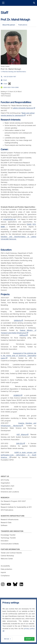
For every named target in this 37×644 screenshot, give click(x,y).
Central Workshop (7, 556)
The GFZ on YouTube (9, 584)
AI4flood (23, 335)
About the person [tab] (9, 25)
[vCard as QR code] (9, 84)
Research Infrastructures (10, 519)
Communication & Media (10, 544)
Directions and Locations (10, 492)
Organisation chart (7, 486)
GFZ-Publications (7, 510)
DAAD (29, 224)
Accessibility (5, 566)
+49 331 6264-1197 (10, 77)
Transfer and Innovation (12, 531)
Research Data (6, 522)
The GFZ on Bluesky (15, 584)
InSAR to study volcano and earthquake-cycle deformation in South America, (18, 455)
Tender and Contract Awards (11, 553)
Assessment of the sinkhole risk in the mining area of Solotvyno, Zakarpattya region (18, 356)
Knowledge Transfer (8, 535)
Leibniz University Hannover (23, 108)
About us (5, 476)
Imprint (3, 572)
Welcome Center (7, 559)
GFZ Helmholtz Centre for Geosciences (18, 3)
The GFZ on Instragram (3, 584)
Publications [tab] (23, 25)
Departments (5, 504)
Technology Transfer (8, 538)
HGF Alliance (22, 434)
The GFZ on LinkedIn (21, 584)
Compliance (5, 576)
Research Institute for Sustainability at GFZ (16, 507)
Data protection (6, 569)
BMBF (3, 227)
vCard (5, 84)
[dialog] (18, 621)
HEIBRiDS (17, 395)
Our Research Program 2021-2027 (13, 501)
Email (5, 80)
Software (4, 525)
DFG (34, 224)
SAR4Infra (17, 320)
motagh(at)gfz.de (9, 219)
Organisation (5, 483)
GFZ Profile (5, 480)
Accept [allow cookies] (28, 639)
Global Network (6, 489)
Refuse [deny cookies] (7, 639)
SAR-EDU (20, 443)
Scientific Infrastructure (13, 516)
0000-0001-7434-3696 (11, 87)
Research (5, 498)
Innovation (5, 541)
